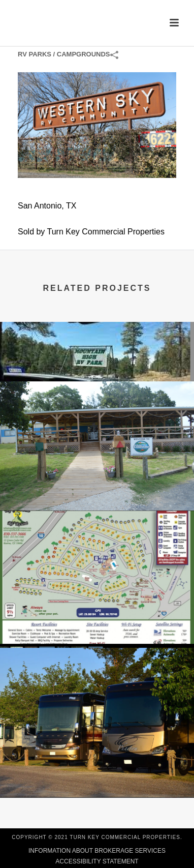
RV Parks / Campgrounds (64, 54)
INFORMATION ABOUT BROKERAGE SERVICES (97, 851)
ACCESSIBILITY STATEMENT (97, 861)
